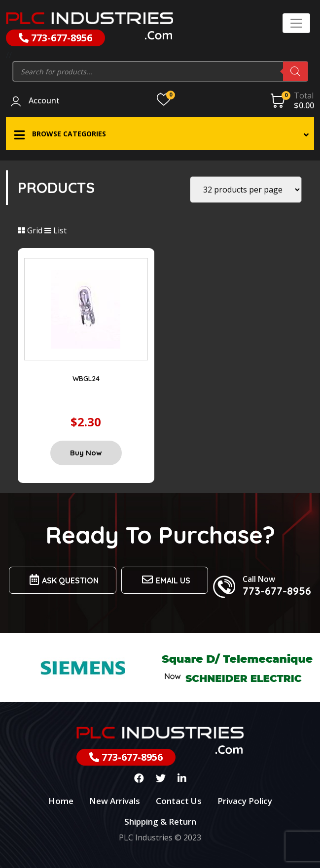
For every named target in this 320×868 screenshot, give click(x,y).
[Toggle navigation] (296, 23)
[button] (160, 134)
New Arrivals (115, 801)
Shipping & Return (160, 821)
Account (44, 101)
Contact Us (179, 801)
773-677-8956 (55, 38)
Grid (30, 230)
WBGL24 (86, 379)
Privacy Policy (245, 801)
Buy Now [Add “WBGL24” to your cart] (86, 453)
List (55, 230)
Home (61, 801)
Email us (165, 580)
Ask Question (63, 580)
